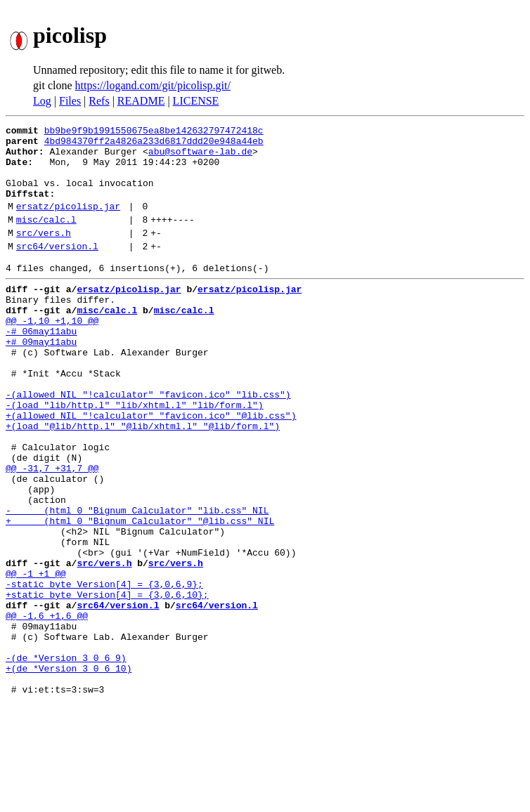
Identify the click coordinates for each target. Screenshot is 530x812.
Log (42, 101)
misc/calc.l (46, 238)
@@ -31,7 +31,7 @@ (52, 531)
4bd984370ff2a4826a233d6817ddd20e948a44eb (154, 145)
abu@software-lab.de (200, 157)
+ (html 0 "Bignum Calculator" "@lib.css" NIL (140, 594)
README (141, 101)
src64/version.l (57, 269)
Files (70, 101)
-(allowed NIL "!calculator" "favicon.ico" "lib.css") (148, 443)
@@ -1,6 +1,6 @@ (47, 708)
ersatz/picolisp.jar (68, 223)
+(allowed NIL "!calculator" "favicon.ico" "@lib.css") (151, 468)
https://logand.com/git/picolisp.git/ (153, 85)
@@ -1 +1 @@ (36, 657)
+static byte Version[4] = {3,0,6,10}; (107, 683)
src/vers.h (44, 254)
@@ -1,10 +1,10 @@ (52, 354)
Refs (99, 101)
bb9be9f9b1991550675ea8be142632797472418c (154, 132)
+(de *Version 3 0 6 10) (69, 771)
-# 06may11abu (41, 367)
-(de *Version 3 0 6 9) (66, 759)
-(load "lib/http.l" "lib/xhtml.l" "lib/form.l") (135, 455)
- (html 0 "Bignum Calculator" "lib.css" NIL (137, 582)
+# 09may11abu (41, 379)
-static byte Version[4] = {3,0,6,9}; (104, 670)
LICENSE (196, 101)
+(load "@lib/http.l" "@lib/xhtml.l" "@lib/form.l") (143, 480)
